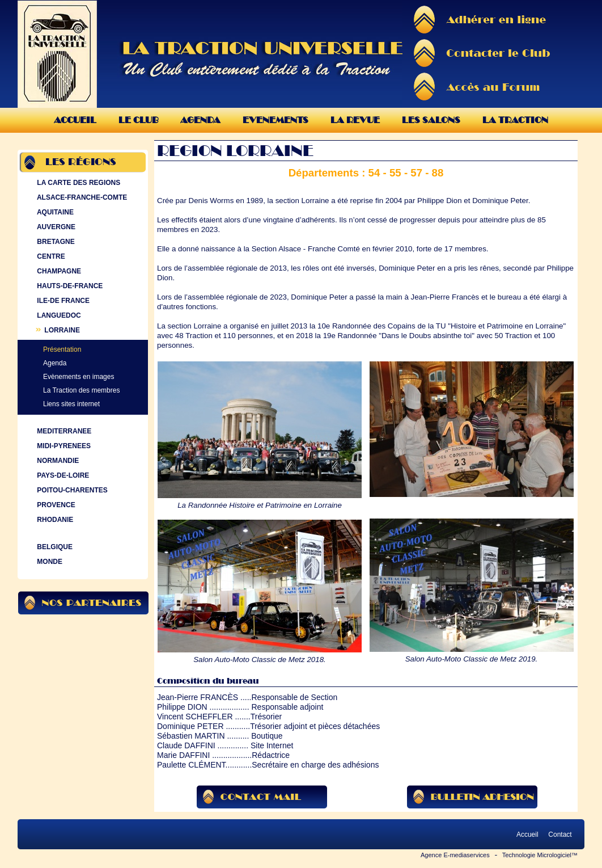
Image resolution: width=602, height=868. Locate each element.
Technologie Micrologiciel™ (540, 855)
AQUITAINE (54, 212)
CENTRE (50, 256)
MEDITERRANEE (63, 431)
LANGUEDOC (58, 315)
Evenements (275, 120)
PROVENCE (55, 505)
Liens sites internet (71, 404)
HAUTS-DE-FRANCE (69, 286)
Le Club (138, 120)
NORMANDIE (57, 461)
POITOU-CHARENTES (71, 490)
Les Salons (431, 120)
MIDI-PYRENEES (63, 446)
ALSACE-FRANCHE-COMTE (81, 197)
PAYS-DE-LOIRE (62, 475)
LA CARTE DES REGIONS (77, 183)
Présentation (62, 349)
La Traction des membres (81, 390)
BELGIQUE (54, 547)
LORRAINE (57, 330)
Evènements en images (79, 377)
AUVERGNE (55, 227)
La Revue (355, 120)
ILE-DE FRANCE (62, 301)
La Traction (515, 120)
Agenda (200, 120)
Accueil (75, 120)
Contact (560, 835)
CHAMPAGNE (58, 271)
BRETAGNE (55, 242)
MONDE (48, 562)
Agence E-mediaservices (455, 855)
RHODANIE (54, 520)
